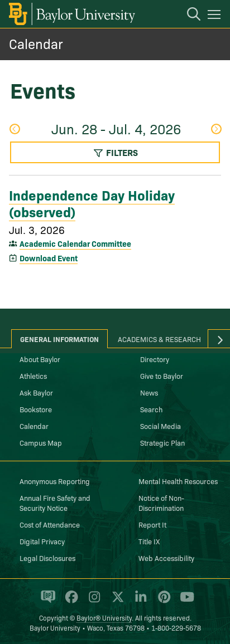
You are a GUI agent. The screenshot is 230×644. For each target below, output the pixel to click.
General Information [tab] (59, 339)
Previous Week (15, 129)
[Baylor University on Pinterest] (162, 602)
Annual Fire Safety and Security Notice (55, 502)
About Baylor (40, 359)
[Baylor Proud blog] (46, 602)
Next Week (216, 129)
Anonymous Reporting (55, 481)
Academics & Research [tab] (159, 339)
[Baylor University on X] (116, 602)
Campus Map (41, 442)
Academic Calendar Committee (75, 243)
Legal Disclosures (47, 558)
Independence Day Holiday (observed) (92, 203)
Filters (115, 152)
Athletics (33, 375)
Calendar (36, 43)
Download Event (49, 258)
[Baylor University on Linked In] (139, 602)
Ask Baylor (36, 392)
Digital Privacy (42, 541)
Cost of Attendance (50, 524)
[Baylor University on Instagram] (92, 602)
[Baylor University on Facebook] (70, 602)
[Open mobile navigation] (216, 16)
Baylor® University (104, 618)
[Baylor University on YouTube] (184, 602)
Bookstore (36, 409)
